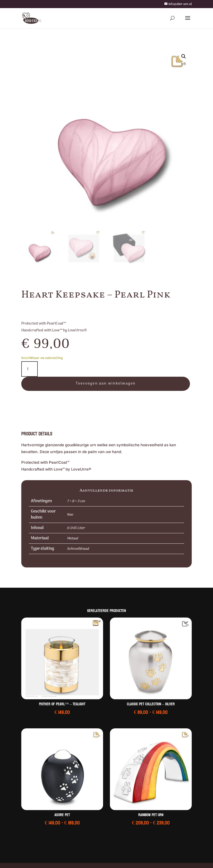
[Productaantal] (30, 369)
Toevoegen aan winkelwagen (106, 384)
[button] (184, 56)
